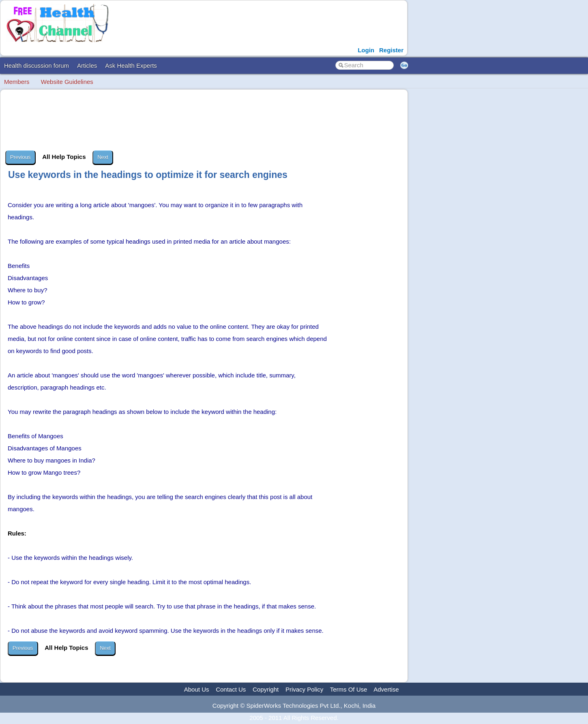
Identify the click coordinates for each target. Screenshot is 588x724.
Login (366, 50)
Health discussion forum (36, 65)
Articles (87, 65)
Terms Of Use (349, 689)
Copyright (266, 689)
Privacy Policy (304, 689)
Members (17, 82)
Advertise (386, 689)
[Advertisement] (205, 120)
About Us (197, 689)
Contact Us (231, 689)
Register (391, 50)
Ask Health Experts (131, 65)
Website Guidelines (67, 82)
